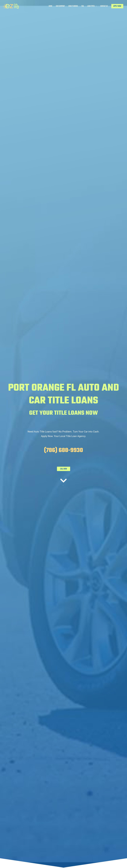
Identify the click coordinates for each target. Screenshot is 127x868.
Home (50, 6)
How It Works (73, 6)
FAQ (83, 6)
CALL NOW (64, 469)
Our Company (60, 6)
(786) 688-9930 (63, 450)
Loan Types (91, 6)
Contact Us (104, 6)
